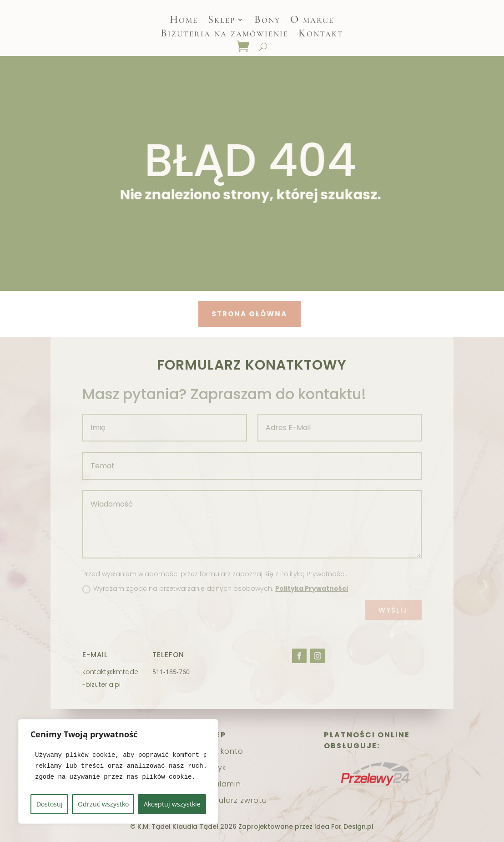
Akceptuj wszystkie (172, 804)
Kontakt (321, 35)
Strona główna (236, 314)
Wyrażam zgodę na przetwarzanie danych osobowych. (215, 588)
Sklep (222, 21)
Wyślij (393, 610)
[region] (118, 771)
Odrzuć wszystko (103, 804)
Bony (267, 21)
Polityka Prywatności (312, 588)
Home (184, 21)
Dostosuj (50, 804)
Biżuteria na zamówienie (224, 35)
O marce (312, 21)
